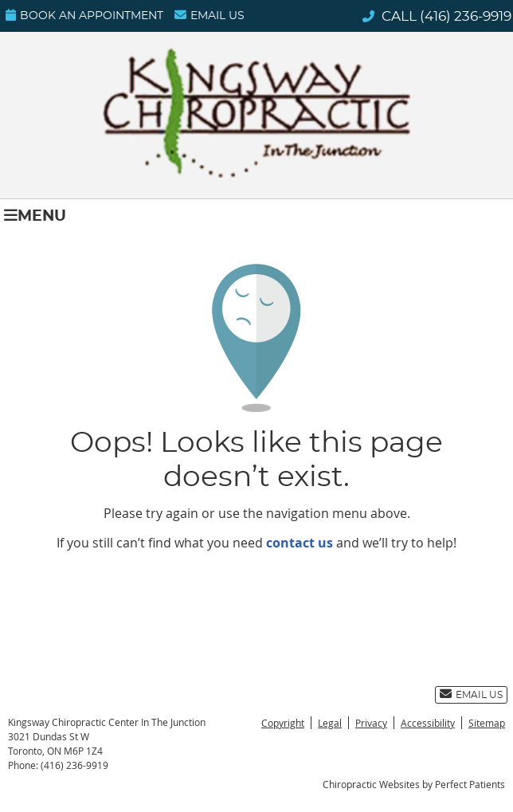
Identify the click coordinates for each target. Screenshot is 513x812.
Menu (35, 216)
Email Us (210, 15)
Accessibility (428, 723)
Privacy (371, 723)
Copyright (283, 723)
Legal (330, 723)
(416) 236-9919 (466, 16)
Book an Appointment (84, 15)
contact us (300, 543)
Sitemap (487, 723)
